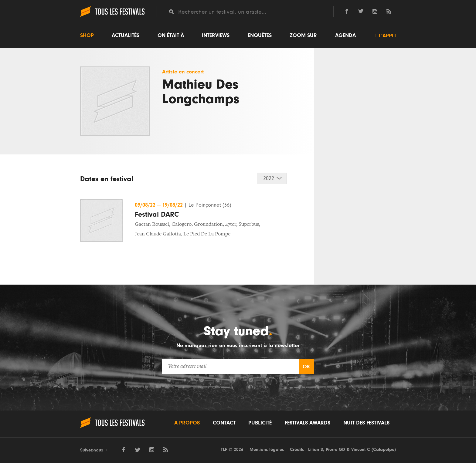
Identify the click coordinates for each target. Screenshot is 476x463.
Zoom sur (303, 35)
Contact (224, 423)
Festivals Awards (308, 423)
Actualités (126, 35)
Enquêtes (260, 35)
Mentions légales (267, 449)
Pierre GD (335, 449)
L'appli (385, 35)
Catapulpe (384, 449)
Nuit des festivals (366, 423)
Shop (87, 35)
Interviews (216, 35)
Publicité (260, 423)
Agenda (345, 35)
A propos (187, 423)
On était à (171, 35)
